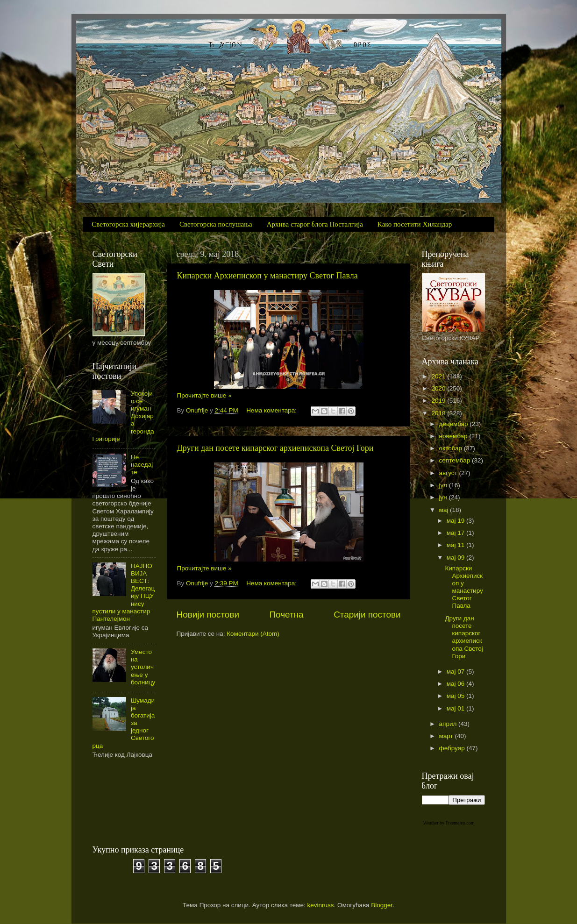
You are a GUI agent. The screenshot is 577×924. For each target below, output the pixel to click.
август (449, 473)
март (447, 736)
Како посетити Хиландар (415, 224)
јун (444, 497)
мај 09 (456, 558)
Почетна (287, 615)
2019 (439, 401)
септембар (456, 460)
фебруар (453, 748)
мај (445, 510)
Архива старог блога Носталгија (315, 224)
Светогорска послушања (216, 224)
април (449, 724)
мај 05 (456, 696)
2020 (439, 388)
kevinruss (321, 905)
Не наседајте (142, 465)
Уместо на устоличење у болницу (143, 667)
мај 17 (456, 533)
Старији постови (367, 615)
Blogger (382, 905)
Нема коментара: (272, 410)
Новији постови (208, 615)
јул (444, 485)
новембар (454, 436)
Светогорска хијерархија (128, 224)
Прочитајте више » (204, 395)
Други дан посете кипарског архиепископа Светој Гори (275, 448)
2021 (439, 376)
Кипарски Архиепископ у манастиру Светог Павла (267, 276)
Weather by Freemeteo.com (449, 823)
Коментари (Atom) (253, 634)
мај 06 (456, 684)
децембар (455, 424)
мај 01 (456, 708)
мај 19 (456, 521)
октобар (452, 448)
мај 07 (456, 672)
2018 (439, 413)
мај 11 (456, 545)
